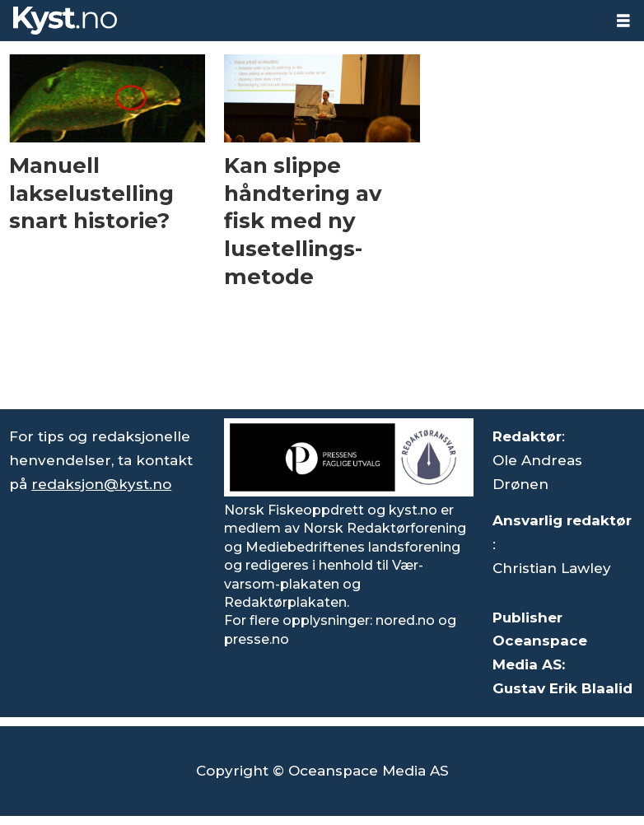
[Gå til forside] (301, 21)
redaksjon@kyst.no (101, 484)
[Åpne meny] (623, 21)
